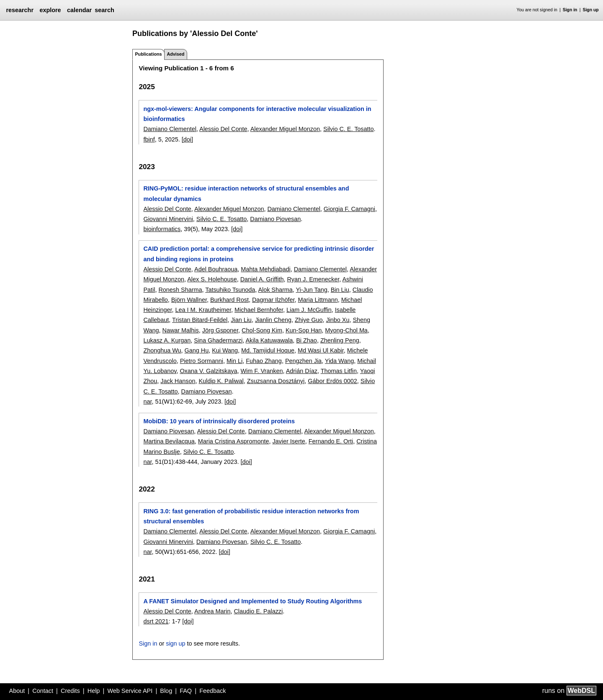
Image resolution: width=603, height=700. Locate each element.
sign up (175, 643)
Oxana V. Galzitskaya (208, 371)
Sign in (570, 10)
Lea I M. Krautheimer (203, 310)
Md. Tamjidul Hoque (268, 350)
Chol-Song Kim (262, 330)
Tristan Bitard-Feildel (200, 320)
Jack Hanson (178, 381)
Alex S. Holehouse (212, 279)
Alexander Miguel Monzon (285, 129)
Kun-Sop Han (304, 330)
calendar (79, 10)
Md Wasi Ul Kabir (321, 350)
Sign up (591, 10)
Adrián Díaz (302, 371)
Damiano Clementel (170, 129)
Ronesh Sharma (180, 290)
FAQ (186, 691)
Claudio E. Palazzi (258, 611)
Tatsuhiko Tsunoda (230, 290)
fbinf (149, 139)
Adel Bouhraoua (216, 269)
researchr (20, 10)
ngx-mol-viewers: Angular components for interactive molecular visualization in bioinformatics (257, 114)
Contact (43, 691)
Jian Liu (241, 320)
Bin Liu (340, 290)
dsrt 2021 (156, 621)
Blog (166, 691)
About (17, 691)
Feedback (213, 691)
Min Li (234, 361)
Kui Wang (225, 350)
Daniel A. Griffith (262, 279)
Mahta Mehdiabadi (265, 269)
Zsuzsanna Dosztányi (276, 381)
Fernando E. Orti (331, 441)
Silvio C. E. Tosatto (349, 129)
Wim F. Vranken (262, 371)
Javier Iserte (289, 441)
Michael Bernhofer (259, 310)
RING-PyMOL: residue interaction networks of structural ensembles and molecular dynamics (246, 193)
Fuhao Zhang (264, 361)
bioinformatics (162, 229)
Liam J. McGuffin (309, 310)
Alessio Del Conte (223, 129)
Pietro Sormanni (202, 361)
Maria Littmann (318, 300)
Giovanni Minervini (168, 219)
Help (94, 691)
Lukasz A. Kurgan (167, 340)
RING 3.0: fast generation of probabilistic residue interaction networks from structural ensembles (251, 516)
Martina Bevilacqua (169, 441)
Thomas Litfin (339, 371)
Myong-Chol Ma (346, 330)
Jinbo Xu (338, 320)
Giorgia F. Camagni (349, 209)
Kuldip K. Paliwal (221, 381)
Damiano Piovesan (275, 219)
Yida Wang (339, 361)
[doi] (187, 139)
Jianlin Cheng (273, 320)
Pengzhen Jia (303, 361)
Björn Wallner (189, 300)
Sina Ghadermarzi (218, 340)
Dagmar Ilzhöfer (273, 300)
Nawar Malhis (181, 330)
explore (50, 10)
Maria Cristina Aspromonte (234, 441)
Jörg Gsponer (220, 330)
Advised (175, 54)
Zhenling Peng (340, 340)
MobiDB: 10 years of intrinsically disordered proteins (219, 421)
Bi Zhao (307, 340)
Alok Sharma (275, 290)
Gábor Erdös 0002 (332, 381)
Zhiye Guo (309, 320)
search (104, 10)
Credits (70, 691)
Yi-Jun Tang (312, 290)
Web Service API (130, 691)
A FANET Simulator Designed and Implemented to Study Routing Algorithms (253, 601)
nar (147, 401)
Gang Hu (197, 350)
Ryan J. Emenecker (313, 279)
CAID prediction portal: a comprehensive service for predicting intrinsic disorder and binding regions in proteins (259, 254)
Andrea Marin (212, 611)
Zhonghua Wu (162, 350)
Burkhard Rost (229, 300)
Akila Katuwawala (269, 340)
